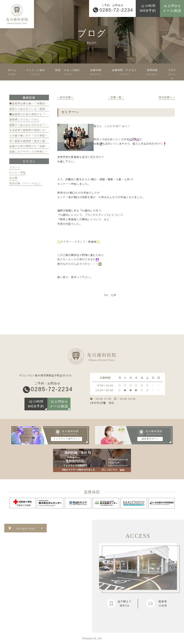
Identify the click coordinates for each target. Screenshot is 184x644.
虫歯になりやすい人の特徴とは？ (30, 151)
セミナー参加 (18, 172)
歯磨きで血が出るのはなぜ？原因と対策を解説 (38, 125)
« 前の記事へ (65, 97)
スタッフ (15, 167)
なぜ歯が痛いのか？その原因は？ (30, 135)
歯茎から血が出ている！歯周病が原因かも (35, 109)
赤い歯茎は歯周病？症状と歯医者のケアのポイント (41, 141)
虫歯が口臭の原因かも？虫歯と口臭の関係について (41, 146)
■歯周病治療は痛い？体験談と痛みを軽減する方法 (41, 103)
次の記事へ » (167, 97)
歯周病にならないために (24, 119)
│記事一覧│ (116, 97)
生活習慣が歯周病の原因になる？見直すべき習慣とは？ (44, 130)
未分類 (13, 178)
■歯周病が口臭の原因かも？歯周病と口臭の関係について (45, 114)
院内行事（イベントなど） (26, 183)
